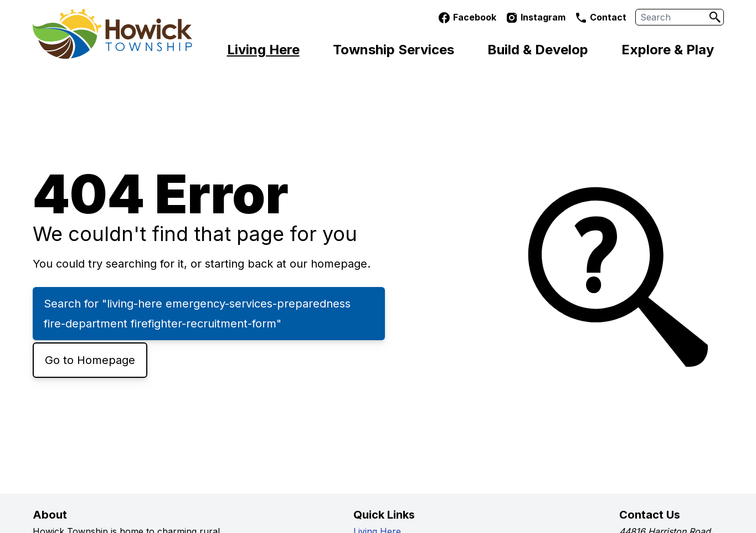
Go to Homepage (90, 360)
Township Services (394, 50)
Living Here (263, 50)
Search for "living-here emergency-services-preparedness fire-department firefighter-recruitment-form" (197, 314)
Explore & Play (668, 50)
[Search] (715, 17)
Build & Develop (538, 50)
